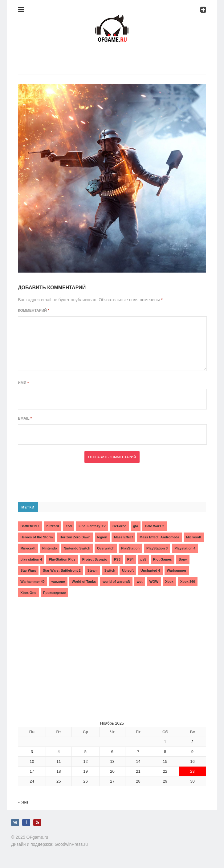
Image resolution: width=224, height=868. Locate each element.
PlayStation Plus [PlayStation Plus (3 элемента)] (62, 559)
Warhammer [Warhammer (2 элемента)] (177, 570)
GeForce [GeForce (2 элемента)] (119, 526)
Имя (23, 383)
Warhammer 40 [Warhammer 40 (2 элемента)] (32, 582)
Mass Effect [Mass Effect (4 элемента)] (123, 537)
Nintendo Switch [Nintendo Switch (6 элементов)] (77, 548)
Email (25, 418)
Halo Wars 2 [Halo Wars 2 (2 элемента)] (155, 526)
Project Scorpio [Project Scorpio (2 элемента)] (95, 559)
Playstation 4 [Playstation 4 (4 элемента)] (185, 548)
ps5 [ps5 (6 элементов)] (143, 559)
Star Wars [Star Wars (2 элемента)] (28, 570)
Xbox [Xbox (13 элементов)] (169, 582)
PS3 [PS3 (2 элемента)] (117, 559)
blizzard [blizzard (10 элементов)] (53, 526)
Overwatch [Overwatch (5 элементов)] (106, 548)
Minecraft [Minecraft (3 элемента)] (28, 548)
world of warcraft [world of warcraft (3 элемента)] (116, 582)
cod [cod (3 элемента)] (69, 526)
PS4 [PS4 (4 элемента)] (130, 559)
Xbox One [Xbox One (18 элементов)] (28, 593)
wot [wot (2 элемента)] (140, 582)
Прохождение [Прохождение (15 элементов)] (55, 593)
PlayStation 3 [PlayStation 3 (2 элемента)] (157, 548)
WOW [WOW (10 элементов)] (154, 582)
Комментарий (34, 311)
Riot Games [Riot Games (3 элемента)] (163, 559)
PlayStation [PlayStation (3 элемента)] (130, 548)
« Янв (23, 802)
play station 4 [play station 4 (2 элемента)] (31, 559)
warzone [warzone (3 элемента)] (58, 582)
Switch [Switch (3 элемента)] (110, 570)
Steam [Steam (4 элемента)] (93, 570)
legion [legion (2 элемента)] (102, 537)
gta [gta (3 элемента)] (136, 526)
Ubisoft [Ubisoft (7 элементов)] (128, 570)
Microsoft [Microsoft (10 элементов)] (194, 537)
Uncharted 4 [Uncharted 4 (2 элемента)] (150, 570)
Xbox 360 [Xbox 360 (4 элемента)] (188, 582)
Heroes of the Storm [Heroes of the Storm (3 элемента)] (37, 537)
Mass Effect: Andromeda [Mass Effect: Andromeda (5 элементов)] (159, 537)
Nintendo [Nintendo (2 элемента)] (50, 548)
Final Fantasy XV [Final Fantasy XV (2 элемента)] (92, 526)
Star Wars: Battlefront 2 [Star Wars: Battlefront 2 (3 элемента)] (62, 570)
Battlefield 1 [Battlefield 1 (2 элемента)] (30, 526)
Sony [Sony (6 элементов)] (183, 559)
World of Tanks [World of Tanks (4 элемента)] (84, 582)
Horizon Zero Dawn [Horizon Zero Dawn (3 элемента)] (75, 537)
